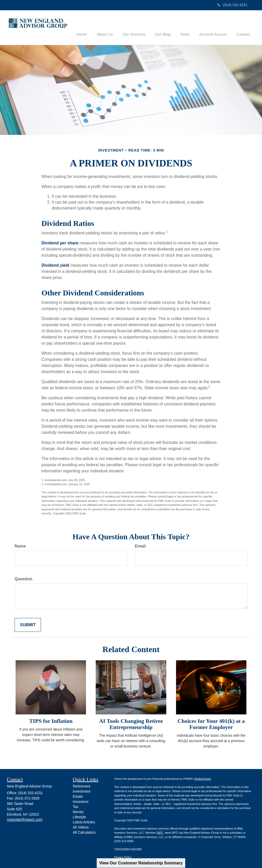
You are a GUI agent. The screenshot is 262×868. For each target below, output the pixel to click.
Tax (76, 806)
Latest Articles (84, 822)
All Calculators (84, 832)
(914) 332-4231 (232, 5)
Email (140, 546)
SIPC (160, 832)
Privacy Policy (123, 857)
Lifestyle (79, 817)
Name (20, 546)
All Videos (81, 827)
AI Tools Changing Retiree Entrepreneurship (131, 724)
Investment (82, 791)
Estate (78, 796)
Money (78, 812)
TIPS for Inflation (51, 720)
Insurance (81, 801)
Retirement (82, 786)
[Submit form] (28, 625)
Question (23, 578)
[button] (114, 27)
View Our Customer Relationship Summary (141, 863)
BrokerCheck (203, 779)
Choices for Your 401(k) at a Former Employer (211, 724)
